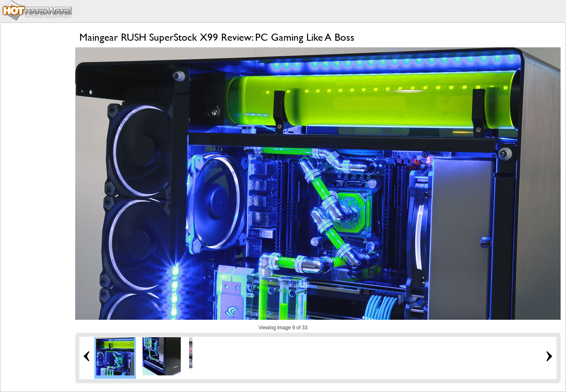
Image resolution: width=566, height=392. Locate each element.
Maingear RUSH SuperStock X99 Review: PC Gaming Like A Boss (217, 37)
